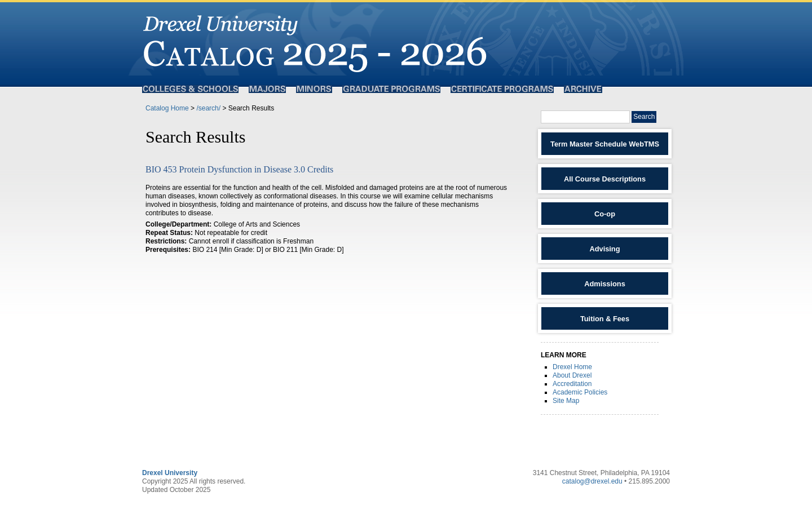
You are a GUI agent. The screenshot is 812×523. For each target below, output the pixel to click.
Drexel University (170, 473)
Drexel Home (572, 367)
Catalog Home (167, 108)
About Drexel (572, 375)
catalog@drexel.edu (592, 481)
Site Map (566, 401)
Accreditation (572, 384)
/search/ (208, 108)
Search (644, 117)
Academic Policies (580, 392)
